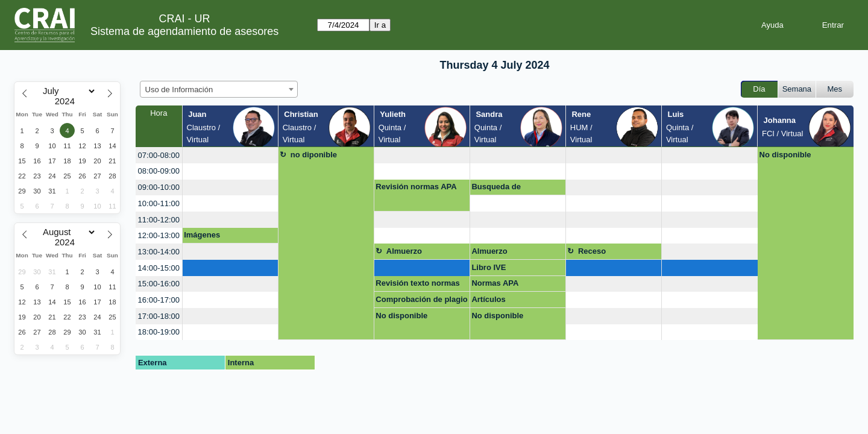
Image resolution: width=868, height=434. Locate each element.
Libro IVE (489, 267)
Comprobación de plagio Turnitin (421, 301)
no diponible (314, 155)
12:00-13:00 (159, 235)
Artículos (488, 299)
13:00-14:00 (159, 252)
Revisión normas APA (416, 187)
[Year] (68, 101)
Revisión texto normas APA (417, 285)
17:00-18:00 (159, 316)
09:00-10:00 (159, 187)
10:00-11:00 (159, 203)
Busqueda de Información (496, 189)
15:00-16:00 (159, 284)
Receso (592, 251)
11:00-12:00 (159, 220)
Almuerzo (404, 251)
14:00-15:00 (159, 268)
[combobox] (219, 89)
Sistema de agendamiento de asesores (184, 31)
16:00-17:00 (159, 300)
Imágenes (202, 235)
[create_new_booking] (230, 155)
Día (759, 89)
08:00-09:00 (159, 171)
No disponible (785, 155)
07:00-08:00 (159, 155)
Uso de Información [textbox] (179, 90)
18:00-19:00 (159, 332)
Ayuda (772, 25)
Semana (797, 89)
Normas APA (495, 283)
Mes (835, 89)
